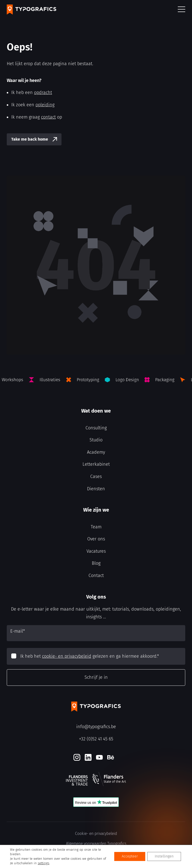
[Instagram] (77, 757)
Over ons (96, 539)
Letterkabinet (96, 464)
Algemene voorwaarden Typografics (96, 844)
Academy (96, 452)
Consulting (96, 428)
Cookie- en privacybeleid (96, 834)
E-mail (18, 631)
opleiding (45, 105)
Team (96, 527)
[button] (181, 10)
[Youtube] (99, 757)
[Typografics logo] (31, 10)
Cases (96, 476)
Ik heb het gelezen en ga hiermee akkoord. (90, 656)
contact (48, 117)
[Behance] (111, 757)
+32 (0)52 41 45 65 (96, 739)
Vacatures (96, 551)
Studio (96, 440)
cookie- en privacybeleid (67, 656)
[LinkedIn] (88, 757)
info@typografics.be (96, 727)
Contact (96, 575)
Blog (96, 563)
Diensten (96, 489)
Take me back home (30, 139)
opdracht (43, 92)
